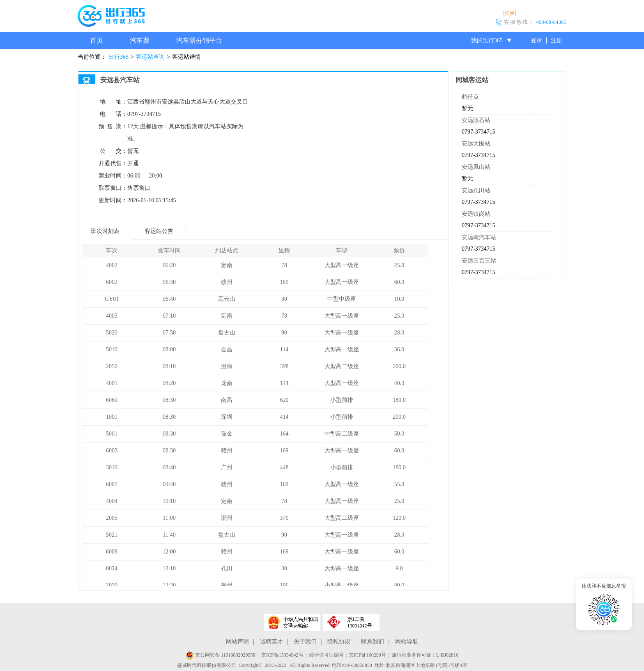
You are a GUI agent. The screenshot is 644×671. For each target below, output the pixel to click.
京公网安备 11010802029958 (221, 655)
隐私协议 (339, 642)
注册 (557, 40)
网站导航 (407, 642)
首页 (97, 40)
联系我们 (373, 642)
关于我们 (305, 642)
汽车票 (140, 40)
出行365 (118, 57)
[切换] (510, 13)
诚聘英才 (271, 642)
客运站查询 (150, 57)
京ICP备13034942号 (282, 655)
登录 (536, 40)
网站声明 (237, 642)
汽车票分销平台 (199, 40)
